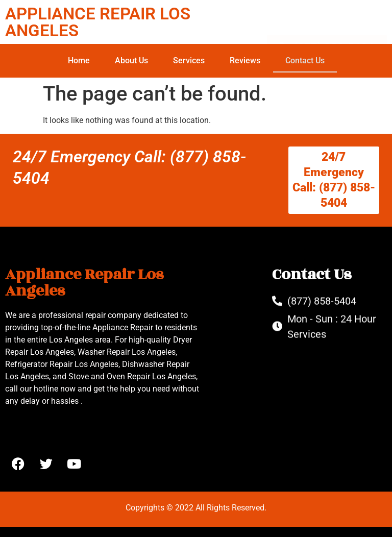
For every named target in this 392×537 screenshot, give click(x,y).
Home (79, 60)
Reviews (245, 60)
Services (189, 60)
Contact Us (305, 60)
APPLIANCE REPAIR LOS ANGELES (98, 22)
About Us (131, 60)
